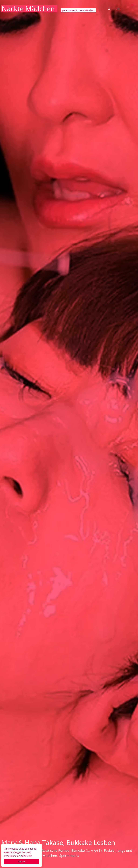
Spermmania (69, 855)
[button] (109, 9)
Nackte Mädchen (28, 9)
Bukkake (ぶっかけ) (87, 850)
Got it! (22, 862)
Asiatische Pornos (55, 850)
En (133, 4)
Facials (109, 850)
